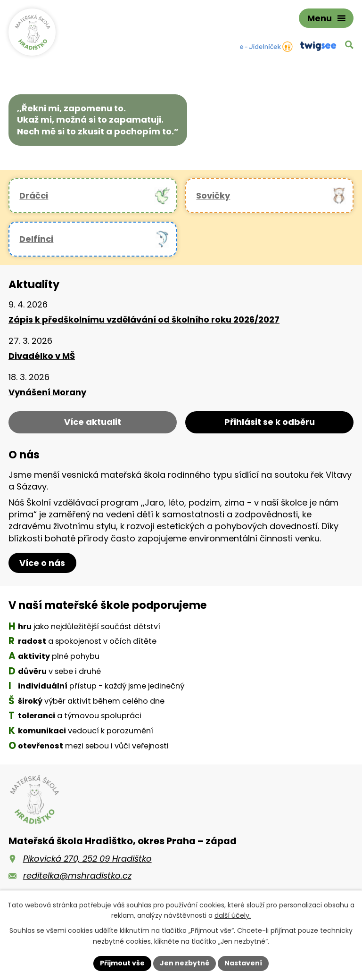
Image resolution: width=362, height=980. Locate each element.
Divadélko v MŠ (42, 356)
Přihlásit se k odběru (270, 422)
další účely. (233, 916)
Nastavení (243, 963)
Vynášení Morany (47, 392)
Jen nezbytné (185, 963)
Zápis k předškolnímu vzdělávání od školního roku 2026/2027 (144, 320)
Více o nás (42, 563)
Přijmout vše (122, 963)
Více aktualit (93, 422)
